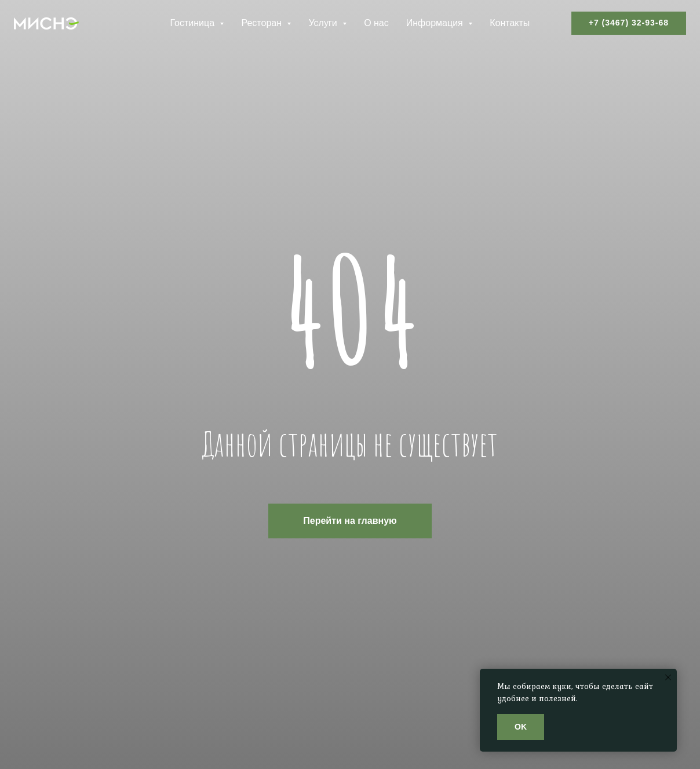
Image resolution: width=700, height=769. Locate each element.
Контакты (510, 23)
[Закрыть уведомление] (668, 677)
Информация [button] (436, 23)
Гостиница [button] (193, 23)
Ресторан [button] (262, 23)
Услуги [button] (324, 23)
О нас (376, 23)
